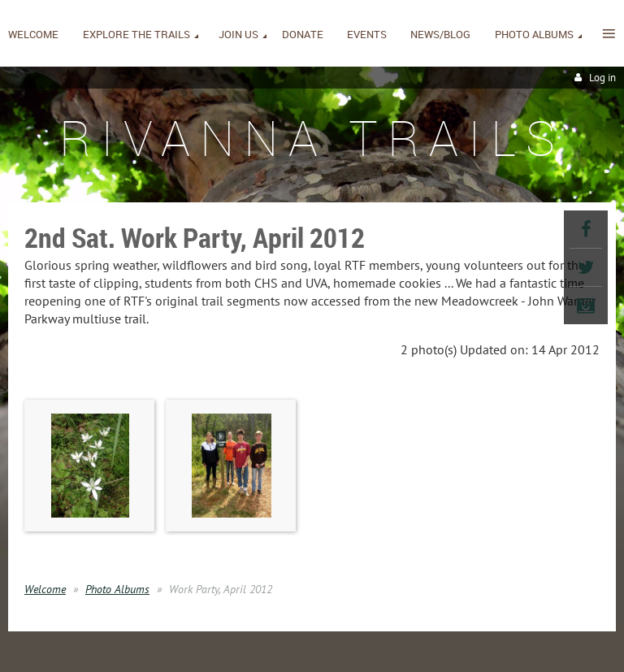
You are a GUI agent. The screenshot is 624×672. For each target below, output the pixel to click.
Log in (602, 78)
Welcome (45, 589)
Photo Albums (117, 589)
